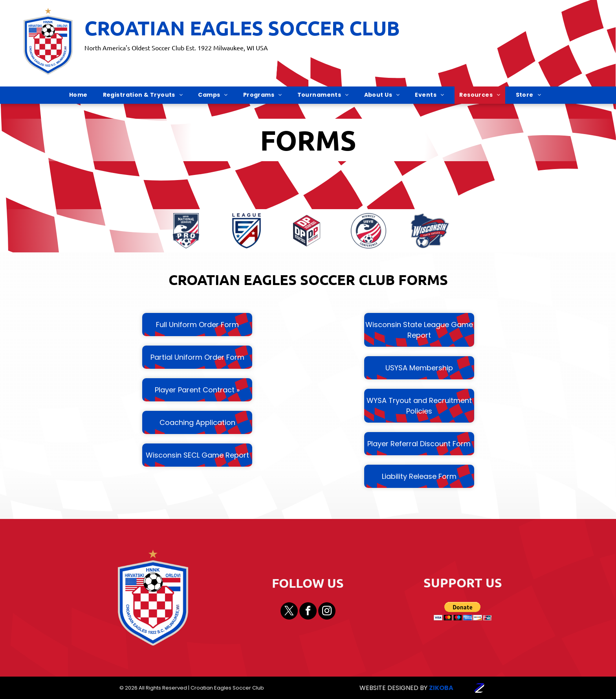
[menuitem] (81, 95)
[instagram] (327, 612)
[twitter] (289, 612)
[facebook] (308, 612)
